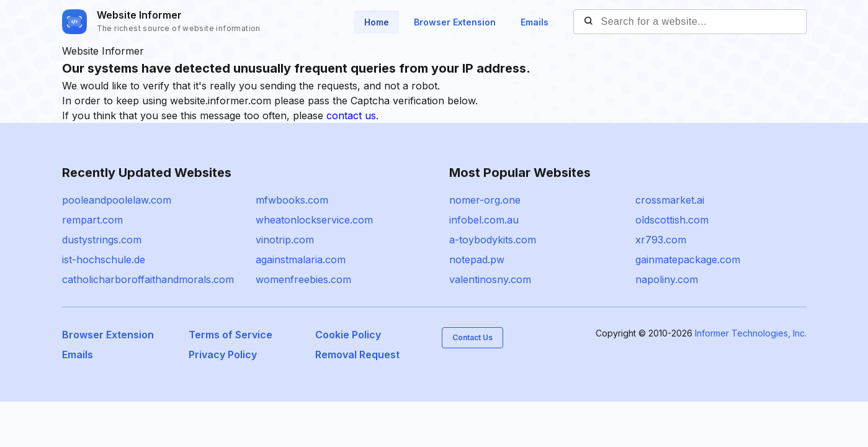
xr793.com (661, 240)
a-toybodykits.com (493, 240)
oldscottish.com (672, 220)
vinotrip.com (285, 240)
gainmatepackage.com (688, 260)
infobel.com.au (484, 220)
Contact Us (472, 337)
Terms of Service (230, 335)
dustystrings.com (102, 240)
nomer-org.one (485, 200)
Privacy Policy (223, 354)
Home (377, 22)
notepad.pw (477, 260)
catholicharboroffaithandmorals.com (148, 279)
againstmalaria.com (301, 260)
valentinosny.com (490, 279)
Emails (535, 22)
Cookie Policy (348, 335)
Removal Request (357, 354)
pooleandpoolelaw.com (117, 200)
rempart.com (92, 220)
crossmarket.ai (670, 200)
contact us (351, 115)
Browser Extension (455, 22)
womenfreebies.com (303, 279)
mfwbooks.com (292, 200)
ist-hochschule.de (104, 260)
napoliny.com (667, 279)
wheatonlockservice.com (314, 220)
